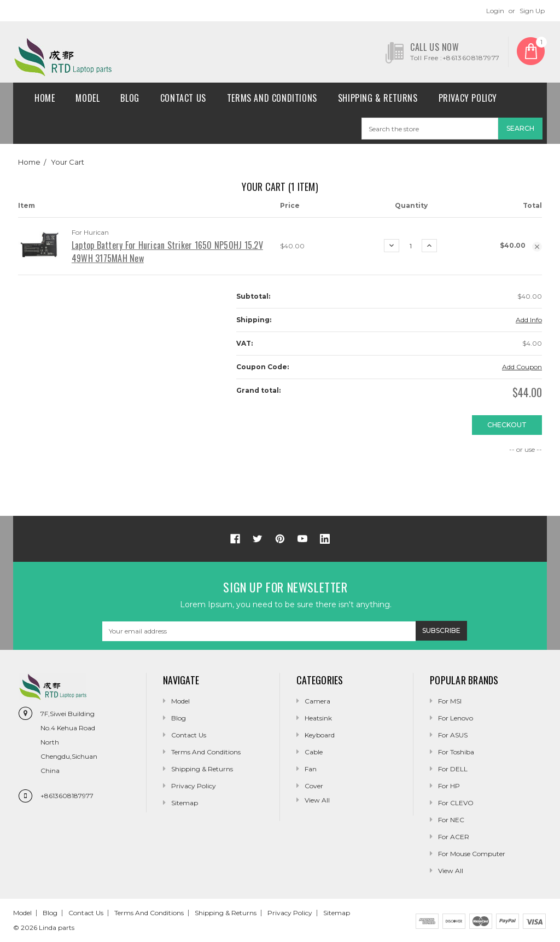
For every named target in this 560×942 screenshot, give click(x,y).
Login (495, 11)
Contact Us (183, 98)
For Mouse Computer (472, 854)
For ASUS (453, 735)
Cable (314, 752)
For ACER (454, 837)
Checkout (507, 425)
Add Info (529, 320)
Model (87, 98)
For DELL (453, 769)
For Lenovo (456, 718)
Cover (314, 786)
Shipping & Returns (378, 98)
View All (451, 871)
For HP (449, 786)
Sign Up (532, 11)
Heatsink (318, 718)
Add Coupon (522, 367)
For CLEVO (456, 803)
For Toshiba (456, 752)
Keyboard (320, 735)
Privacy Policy (468, 98)
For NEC (451, 820)
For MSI (450, 701)
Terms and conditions (272, 98)
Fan (311, 769)
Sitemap (185, 803)
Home (45, 98)
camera (317, 701)
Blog (130, 98)
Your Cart (68, 162)
